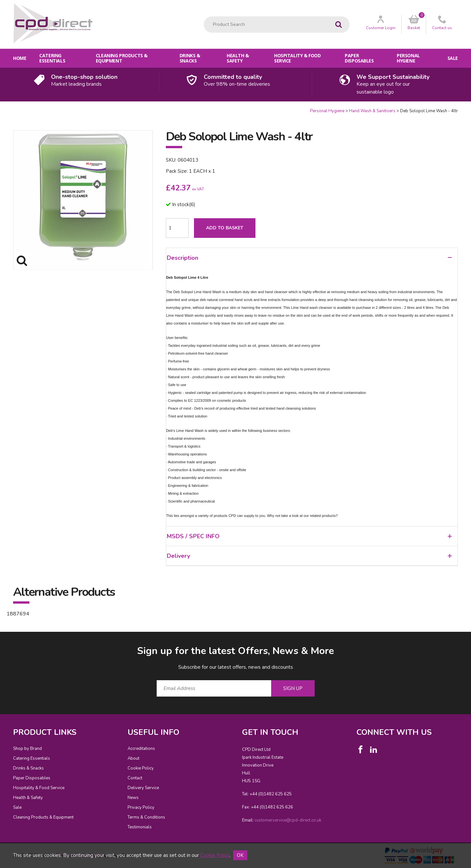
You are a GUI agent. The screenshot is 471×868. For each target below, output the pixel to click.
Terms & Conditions (146, 817)
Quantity (0, 108)
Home (20, 58)
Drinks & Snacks (190, 58)
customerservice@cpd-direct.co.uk (288, 820)
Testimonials (140, 827)
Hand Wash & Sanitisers (372, 111)
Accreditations (141, 749)
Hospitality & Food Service (297, 58)
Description (309, 258)
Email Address (0, 639)
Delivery (309, 556)
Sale (453, 58)
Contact (135, 778)
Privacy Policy (141, 807)
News (133, 798)
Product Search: (204, 17)
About (133, 758)
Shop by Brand (27, 749)
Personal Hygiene (408, 58)
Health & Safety (238, 58)
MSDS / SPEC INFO (309, 536)
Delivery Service (143, 788)
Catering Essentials (52, 58)
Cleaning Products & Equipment (122, 58)
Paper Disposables (359, 58)
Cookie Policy (141, 768)
